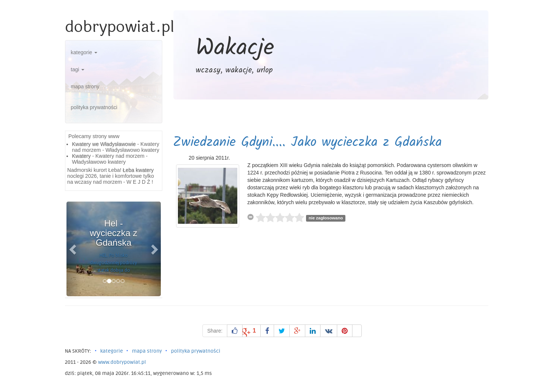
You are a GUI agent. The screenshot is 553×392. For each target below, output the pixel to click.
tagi (78, 69)
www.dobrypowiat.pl (122, 362)
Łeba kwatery (138, 170)
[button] (74, 249)
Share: (215, 331)
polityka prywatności (94, 107)
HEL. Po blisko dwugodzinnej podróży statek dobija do (114, 263)
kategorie (84, 52)
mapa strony (85, 86)
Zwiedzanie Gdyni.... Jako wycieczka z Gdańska (308, 143)
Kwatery (82, 156)
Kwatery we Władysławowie (104, 144)
